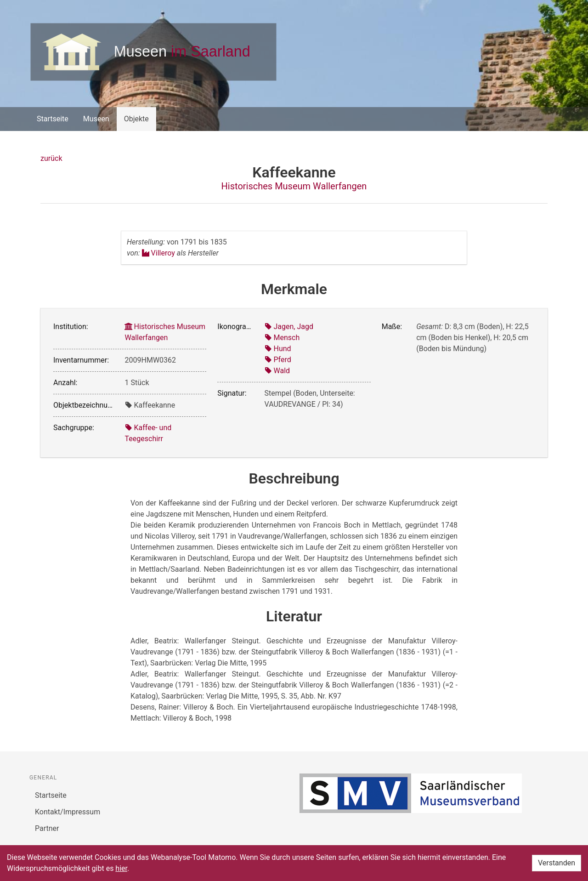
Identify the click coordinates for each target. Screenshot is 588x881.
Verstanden (557, 863)
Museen (96, 119)
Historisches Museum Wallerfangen (294, 186)
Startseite (53, 119)
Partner (47, 828)
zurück (51, 158)
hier (121, 868)
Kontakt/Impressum (68, 812)
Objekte (136, 119)
